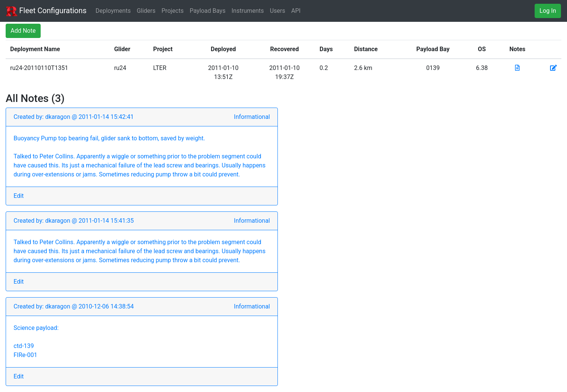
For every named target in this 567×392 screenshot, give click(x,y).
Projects (173, 11)
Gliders (146, 11)
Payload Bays (208, 11)
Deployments (113, 11)
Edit (19, 196)
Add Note (23, 31)
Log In (548, 11)
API (296, 11)
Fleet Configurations (46, 11)
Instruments (248, 11)
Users (278, 11)
